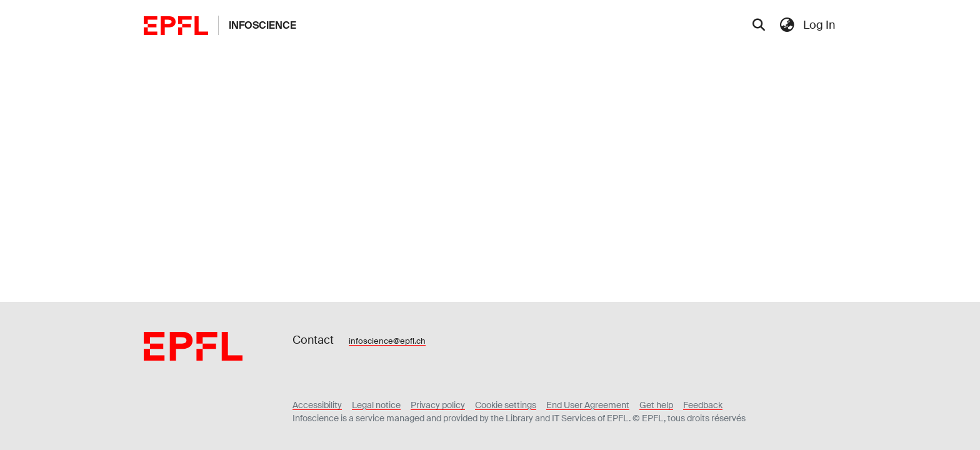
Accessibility (317, 405)
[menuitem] (787, 25)
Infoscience (262, 25)
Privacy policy (438, 405)
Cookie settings (506, 405)
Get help (656, 405)
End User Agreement (588, 405)
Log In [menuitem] (819, 25)
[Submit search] (758, 26)
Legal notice (376, 405)
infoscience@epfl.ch (387, 341)
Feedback (703, 405)
